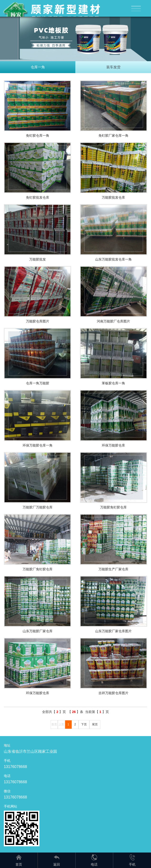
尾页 (95, 724)
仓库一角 (38, 67)
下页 (84, 724)
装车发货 (113, 67)
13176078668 (15, 767)
